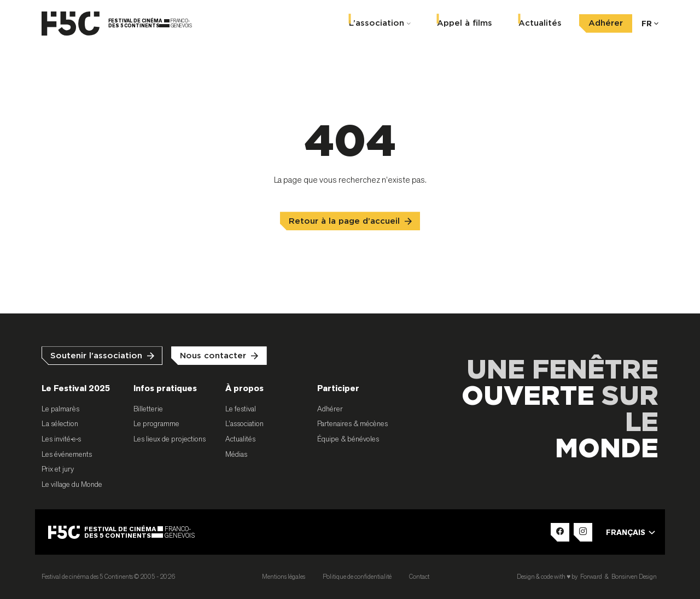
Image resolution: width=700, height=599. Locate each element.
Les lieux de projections (170, 439)
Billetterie (148, 409)
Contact (419, 576)
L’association (377, 23)
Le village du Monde (72, 484)
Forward (591, 576)
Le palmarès (60, 409)
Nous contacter (213, 356)
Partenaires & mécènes (352, 423)
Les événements (67, 454)
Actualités (540, 23)
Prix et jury (58, 469)
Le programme (156, 423)
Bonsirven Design (634, 576)
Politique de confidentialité (357, 576)
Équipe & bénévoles (348, 439)
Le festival (241, 409)
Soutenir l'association (96, 356)
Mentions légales (284, 576)
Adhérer (606, 23)
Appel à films (465, 23)
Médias (236, 454)
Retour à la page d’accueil (344, 221)
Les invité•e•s (61, 439)
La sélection (60, 423)
